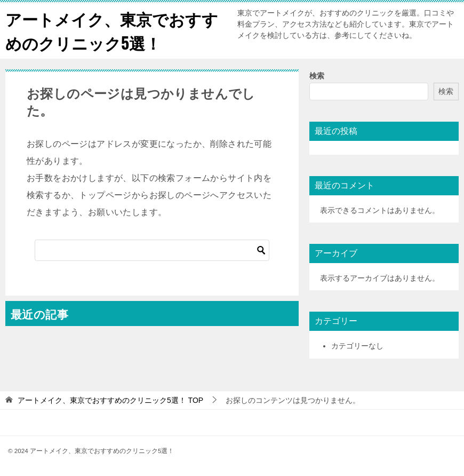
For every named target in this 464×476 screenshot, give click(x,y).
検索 (317, 76)
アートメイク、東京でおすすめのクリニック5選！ (112, 30)
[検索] (152, 250)
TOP (110, 400)
